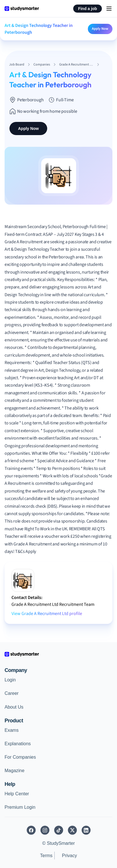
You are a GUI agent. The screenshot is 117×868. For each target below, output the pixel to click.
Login (10, 680)
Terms (46, 856)
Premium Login (20, 807)
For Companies (20, 757)
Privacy (70, 856)
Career (12, 693)
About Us (14, 707)
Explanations (18, 744)
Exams (12, 730)
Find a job (88, 9)
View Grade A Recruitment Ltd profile (47, 614)
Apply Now (100, 29)
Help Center (17, 794)
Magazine (14, 771)
